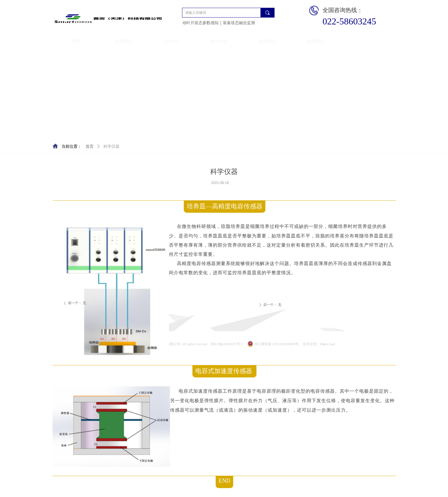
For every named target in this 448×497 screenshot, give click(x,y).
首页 (90, 146)
